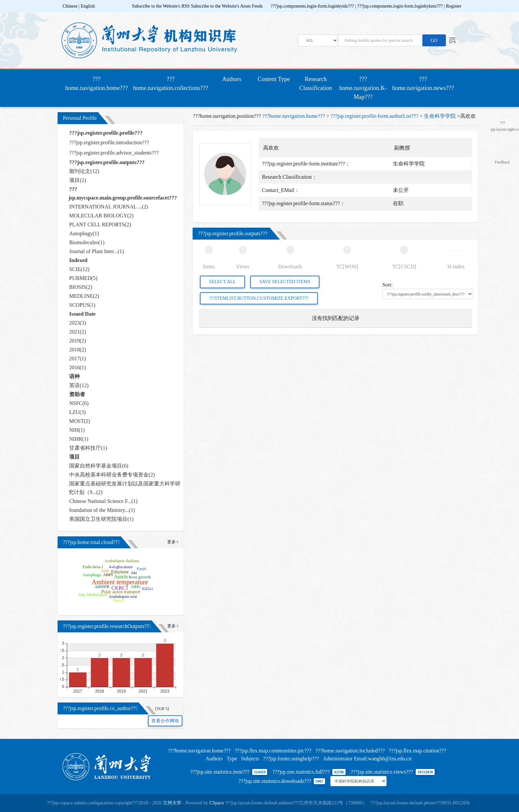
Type (232, 759)
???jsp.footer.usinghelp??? (291, 759)
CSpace (216, 803)
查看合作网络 (165, 721)
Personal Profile (80, 118)
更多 (173, 542)
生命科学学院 (440, 116)
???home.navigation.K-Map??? (363, 88)
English (88, 6)
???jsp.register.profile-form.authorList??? (375, 116)
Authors (232, 79)
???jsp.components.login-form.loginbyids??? (313, 6)
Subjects (250, 759)
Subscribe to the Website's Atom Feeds (227, 6)
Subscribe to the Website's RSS (161, 6)
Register (454, 6)
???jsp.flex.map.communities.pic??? (273, 751)
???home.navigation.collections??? (171, 84)
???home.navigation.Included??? (350, 751)
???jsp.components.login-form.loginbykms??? (401, 6)
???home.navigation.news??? (423, 84)
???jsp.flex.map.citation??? (418, 751)
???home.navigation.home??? (98, 84)
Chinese (70, 6)
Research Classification (316, 84)
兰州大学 (172, 803)
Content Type (274, 79)
